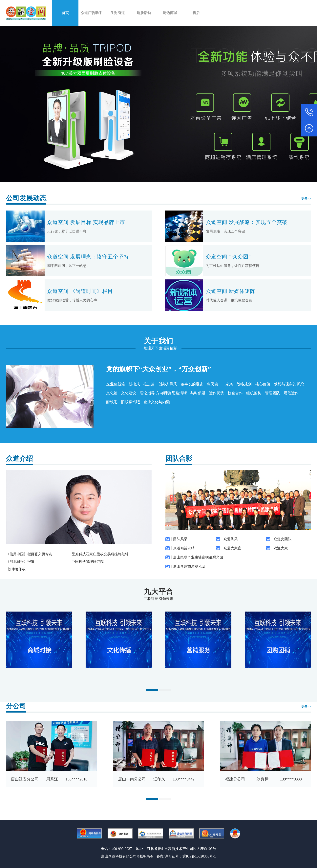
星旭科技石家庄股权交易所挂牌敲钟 (100, 554)
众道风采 (231, 539)
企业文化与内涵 (157, 402)
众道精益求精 (184, 548)
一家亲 (227, 384)
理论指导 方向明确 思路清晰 (163, 393)
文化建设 (129, 393)
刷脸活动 (144, 13)
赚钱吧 (112, 402)
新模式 (134, 384)
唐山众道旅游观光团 (189, 566)
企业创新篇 (116, 384)
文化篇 (112, 393)
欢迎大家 (281, 548)
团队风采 (180, 539)
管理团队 (272, 393)
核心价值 (263, 384)
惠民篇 (212, 384)
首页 (65, 13)
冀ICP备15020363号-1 (199, 856)
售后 (196, 13)
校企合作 (235, 393)
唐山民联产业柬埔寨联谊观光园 (198, 557)
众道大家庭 (232, 548)
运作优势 (217, 393)
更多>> (306, 199)
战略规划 (244, 384)
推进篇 (149, 384)
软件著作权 (17, 569)
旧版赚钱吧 (130, 402)
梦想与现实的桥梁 (289, 384)
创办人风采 (168, 384)
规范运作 (291, 393)
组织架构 (254, 393)
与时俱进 (198, 393)
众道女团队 (283, 539)
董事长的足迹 (192, 384)
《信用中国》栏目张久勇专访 (29, 554)
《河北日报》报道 (20, 562)
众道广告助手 (92, 13)
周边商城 (170, 13)
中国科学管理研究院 (88, 562)
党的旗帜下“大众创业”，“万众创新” (159, 369)
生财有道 (118, 13)
